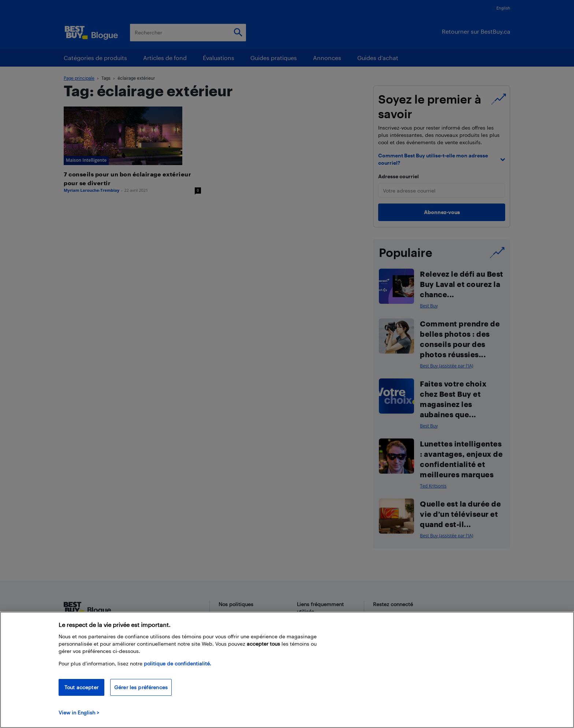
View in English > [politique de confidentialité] (79, 712)
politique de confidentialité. (178, 663)
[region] (287, 670)
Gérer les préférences (141, 687)
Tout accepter (81, 687)
